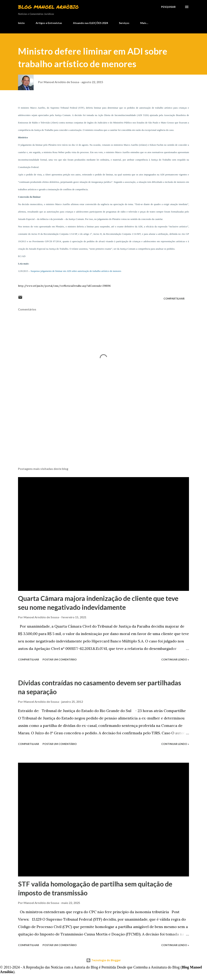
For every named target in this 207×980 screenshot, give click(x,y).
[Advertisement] (103, 435)
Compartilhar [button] (174, 298)
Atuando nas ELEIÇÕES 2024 (90, 23)
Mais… (144, 23)
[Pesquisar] (168, 7)
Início (21, 23)
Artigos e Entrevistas (49, 23)
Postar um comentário (60, 659)
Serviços (124, 23)
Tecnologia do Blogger (103, 960)
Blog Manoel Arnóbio (48, 7)
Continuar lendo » (175, 659)
